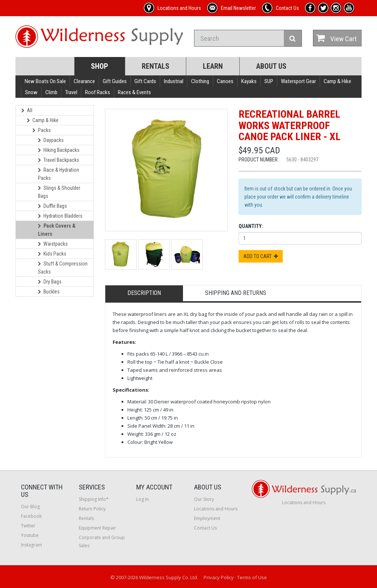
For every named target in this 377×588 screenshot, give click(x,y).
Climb (51, 92)
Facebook (31, 516)
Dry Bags (50, 282)
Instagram (31, 545)
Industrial (174, 81)
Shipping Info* (94, 499)
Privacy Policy (219, 577)
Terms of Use (252, 577)
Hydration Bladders (60, 216)
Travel (71, 92)
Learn (213, 66)
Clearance (84, 81)
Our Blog (30, 507)
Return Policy (92, 509)
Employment (207, 518)
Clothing (200, 81)
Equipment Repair (97, 528)
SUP (269, 81)
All (27, 110)
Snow (31, 92)
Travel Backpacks (59, 160)
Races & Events (134, 92)
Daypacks (51, 140)
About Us (271, 66)
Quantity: (251, 226)
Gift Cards (145, 81)
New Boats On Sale (45, 81)
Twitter (28, 526)
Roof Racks (98, 92)
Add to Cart (261, 256)
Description (144, 293)
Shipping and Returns (236, 293)
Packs (42, 130)
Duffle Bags (52, 206)
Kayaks (249, 81)
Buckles (49, 292)
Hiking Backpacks (59, 150)
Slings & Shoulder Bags (59, 192)
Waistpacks (53, 244)
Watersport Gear (298, 81)
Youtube (30, 535)
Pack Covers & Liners (57, 230)
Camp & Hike (337, 81)
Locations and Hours (216, 509)
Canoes (225, 81)
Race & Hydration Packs (59, 174)
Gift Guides (115, 81)
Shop (100, 66)
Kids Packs (52, 254)
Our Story (204, 499)
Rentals (156, 66)
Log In (142, 499)
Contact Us (205, 528)
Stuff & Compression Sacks (63, 268)
